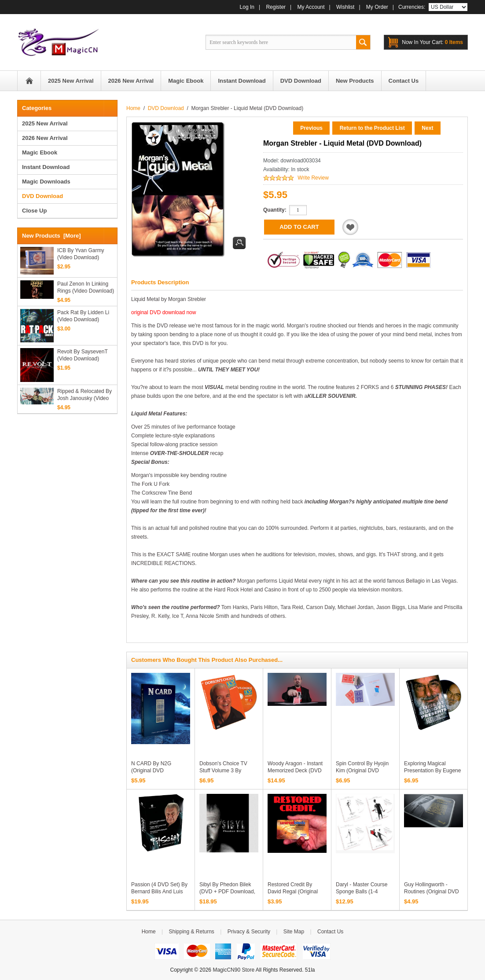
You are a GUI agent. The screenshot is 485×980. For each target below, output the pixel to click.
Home (29, 81)
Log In (247, 7)
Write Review (313, 178)
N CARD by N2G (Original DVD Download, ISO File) (155, 771)
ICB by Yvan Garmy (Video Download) (81, 254)
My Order (377, 7)
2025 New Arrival (45, 123)
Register (276, 7)
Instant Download (46, 167)
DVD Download (166, 108)
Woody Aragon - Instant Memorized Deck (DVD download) (295, 771)
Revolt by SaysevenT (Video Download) (83, 355)
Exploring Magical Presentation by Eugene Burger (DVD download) (432, 771)
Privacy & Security (249, 932)
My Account (311, 7)
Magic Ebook (40, 152)
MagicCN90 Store (233, 970)
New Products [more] (51, 236)
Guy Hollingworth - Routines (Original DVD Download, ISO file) (432, 892)
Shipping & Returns (191, 932)
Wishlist (345, 7)
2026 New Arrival (45, 138)
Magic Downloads (46, 182)
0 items (432, 42)
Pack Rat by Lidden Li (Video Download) (83, 316)
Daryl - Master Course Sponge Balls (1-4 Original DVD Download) (365, 892)
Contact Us (330, 932)
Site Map (294, 932)
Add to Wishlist (350, 227)
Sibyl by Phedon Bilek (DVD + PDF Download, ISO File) (227, 892)
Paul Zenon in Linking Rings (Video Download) (86, 287)
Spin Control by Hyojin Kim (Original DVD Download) (362, 771)
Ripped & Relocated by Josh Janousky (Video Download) (85, 395)
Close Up (34, 211)
